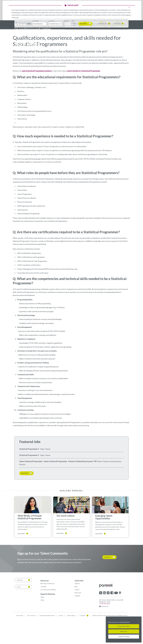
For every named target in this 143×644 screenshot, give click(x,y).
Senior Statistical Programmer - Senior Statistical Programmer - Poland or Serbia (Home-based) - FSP (58, 503)
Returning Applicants (93, 22)
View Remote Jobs (103, 66)
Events (109, 26)
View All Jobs (117, 66)
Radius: (67, 63)
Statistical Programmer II (29, 491)
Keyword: (36, 63)
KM (74, 67)
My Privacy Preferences (48, 625)
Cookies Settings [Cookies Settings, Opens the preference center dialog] (124, 637)
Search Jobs (83, 66)
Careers (77, 632)
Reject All (124, 631)
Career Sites (112, 22)
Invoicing (43, 629)
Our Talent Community (121, 26)
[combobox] (55, 66)
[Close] (139, 619)
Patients (77, 625)
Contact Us (20, 622)
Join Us (19, 629)
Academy (77, 638)
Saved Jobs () (78, 22)
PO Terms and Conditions (48, 632)
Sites (76, 629)
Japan (42, 639)
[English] (125, 22)
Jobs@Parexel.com (67, 15)
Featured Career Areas (71, 26)
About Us (87, 26)
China (42, 642)
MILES (75, 65)
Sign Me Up (107, 599)
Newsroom (78, 635)
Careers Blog (99, 26)
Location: (52, 63)
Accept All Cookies (124, 626)
